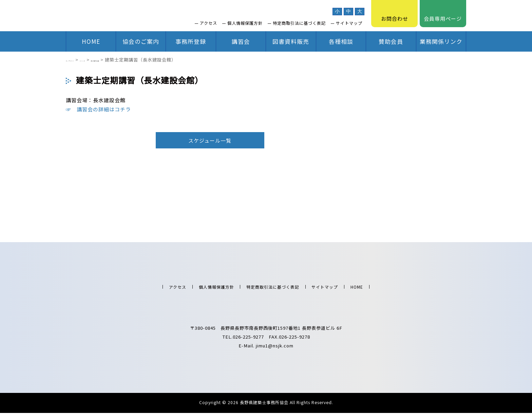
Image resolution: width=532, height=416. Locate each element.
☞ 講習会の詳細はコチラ (98, 109)
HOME (91, 41)
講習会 (241, 41)
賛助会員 (391, 41)
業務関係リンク (441, 41)
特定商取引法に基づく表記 (299, 23)
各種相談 (341, 41)
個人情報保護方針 (245, 23)
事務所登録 (191, 41)
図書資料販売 (291, 41)
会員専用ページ (443, 14)
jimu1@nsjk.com (275, 349)
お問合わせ (395, 14)
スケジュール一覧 (210, 140)
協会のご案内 (141, 41)
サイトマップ (349, 23)
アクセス (208, 23)
